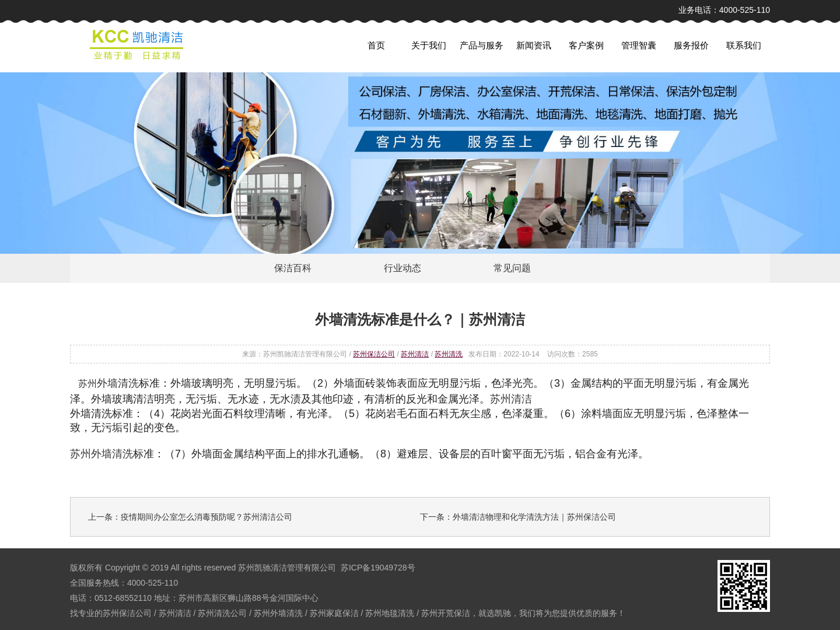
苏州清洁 (415, 354)
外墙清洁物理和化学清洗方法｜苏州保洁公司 (534, 517)
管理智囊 (639, 45)
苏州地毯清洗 (390, 613)
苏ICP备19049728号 (378, 568)
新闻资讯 (534, 45)
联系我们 (744, 45)
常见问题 (512, 268)
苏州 (87, 384)
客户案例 (586, 45)
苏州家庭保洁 (334, 613)
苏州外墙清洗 (278, 613)
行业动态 (402, 268)
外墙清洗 (118, 383)
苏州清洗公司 (222, 613)
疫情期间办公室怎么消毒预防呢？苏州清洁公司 (206, 517)
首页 (376, 45)
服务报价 (691, 45)
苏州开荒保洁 (446, 613)
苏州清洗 (449, 354)
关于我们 (429, 45)
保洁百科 (293, 268)
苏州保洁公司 (374, 354)
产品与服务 (482, 45)
